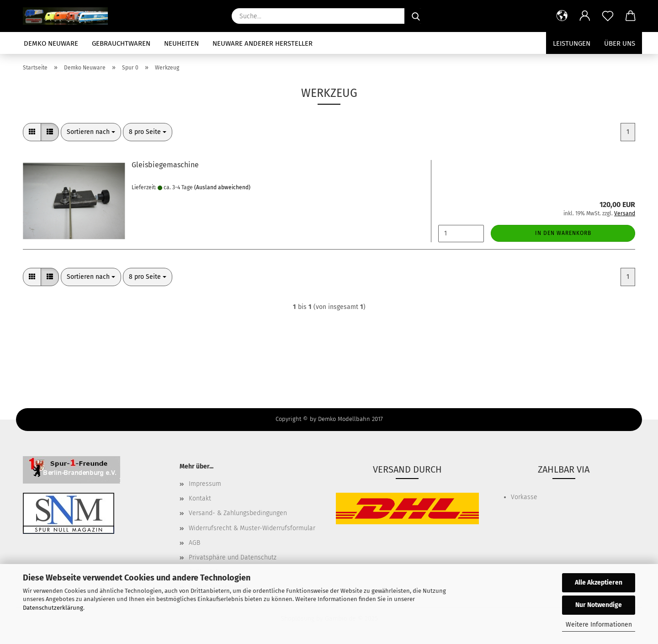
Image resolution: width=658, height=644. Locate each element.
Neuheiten (181, 43)
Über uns (620, 43)
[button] (562, 16)
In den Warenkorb (563, 233)
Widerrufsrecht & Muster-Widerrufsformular (252, 528)
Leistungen (572, 43)
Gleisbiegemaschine (165, 165)
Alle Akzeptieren (599, 583)
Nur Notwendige (599, 605)
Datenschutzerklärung (53, 608)
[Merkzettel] (608, 16)
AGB (194, 543)
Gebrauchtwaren (121, 43)
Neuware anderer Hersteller (263, 43)
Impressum (205, 484)
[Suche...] (416, 16)
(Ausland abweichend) (222, 187)
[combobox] (91, 132)
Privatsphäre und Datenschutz (233, 557)
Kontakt (200, 498)
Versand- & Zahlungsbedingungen (238, 513)
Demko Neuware (51, 43)
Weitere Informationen (599, 625)
